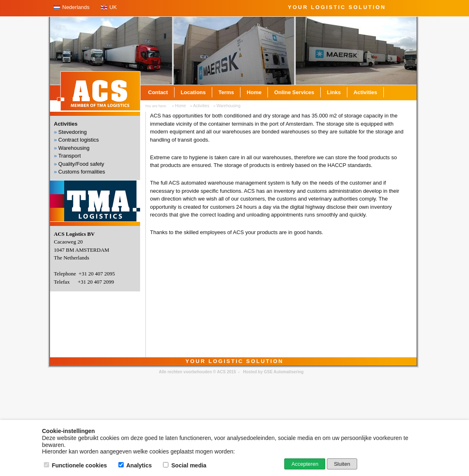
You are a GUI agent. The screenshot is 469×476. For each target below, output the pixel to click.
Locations (193, 92)
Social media (185, 465)
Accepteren (305, 464)
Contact (158, 92)
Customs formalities (82, 172)
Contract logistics (78, 140)
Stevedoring (72, 132)
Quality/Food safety (81, 164)
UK (113, 7)
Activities (365, 92)
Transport (69, 156)
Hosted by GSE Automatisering (273, 372)
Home (254, 92)
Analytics (136, 465)
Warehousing (228, 106)
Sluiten (342, 464)
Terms (226, 92)
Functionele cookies (76, 465)
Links (334, 92)
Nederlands (76, 7)
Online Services (294, 92)
